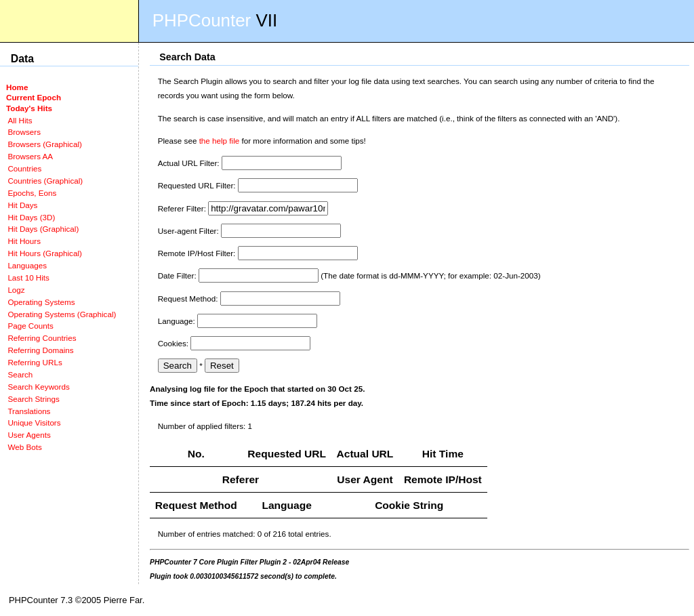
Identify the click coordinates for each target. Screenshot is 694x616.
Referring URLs (35, 362)
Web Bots (24, 447)
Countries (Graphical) (45, 181)
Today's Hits (29, 108)
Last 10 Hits (28, 278)
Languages (27, 265)
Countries (24, 168)
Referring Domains (40, 350)
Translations (29, 411)
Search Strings (33, 399)
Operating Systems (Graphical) (62, 314)
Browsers (24, 132)
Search (20, 374)
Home (17, 87)
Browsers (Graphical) (44, 144)
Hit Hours (24, 241)
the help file (220, 141)
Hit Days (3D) (31, 217)
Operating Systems (41, 302)
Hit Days (22, 205)
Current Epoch (34, 97)
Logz (16, 290)
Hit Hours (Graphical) (44, 253)
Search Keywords (38, 387)
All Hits (20, 120)
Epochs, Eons (32, 193)
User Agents (29, 435)
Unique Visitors (34, 423)
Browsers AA (30, 156)
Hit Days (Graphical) (43, 229)
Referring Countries (42, 338)
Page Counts (30, 326)
